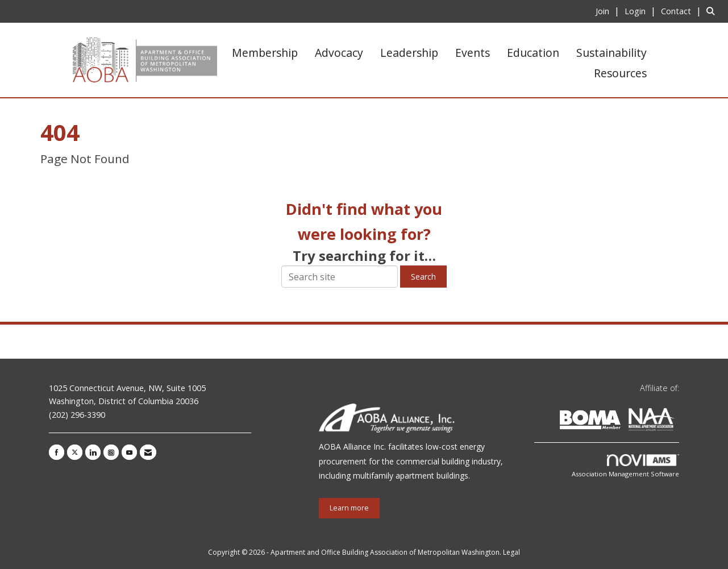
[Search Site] (713, 11)
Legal (511, 552)
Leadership (409, 53)
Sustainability (611, 53)
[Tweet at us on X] (75, 452)
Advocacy (339, 53)
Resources (620, 73)
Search (423, 277)
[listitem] (609, 11)
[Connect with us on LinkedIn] (93, 452)
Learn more (349, 508)
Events (473, 53)
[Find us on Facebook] (57, 452)
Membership (265, 53)
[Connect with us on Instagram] (111, 452)
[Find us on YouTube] (129, 452)
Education (533, 53)
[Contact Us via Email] (148, 452)
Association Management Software (625, 466)
